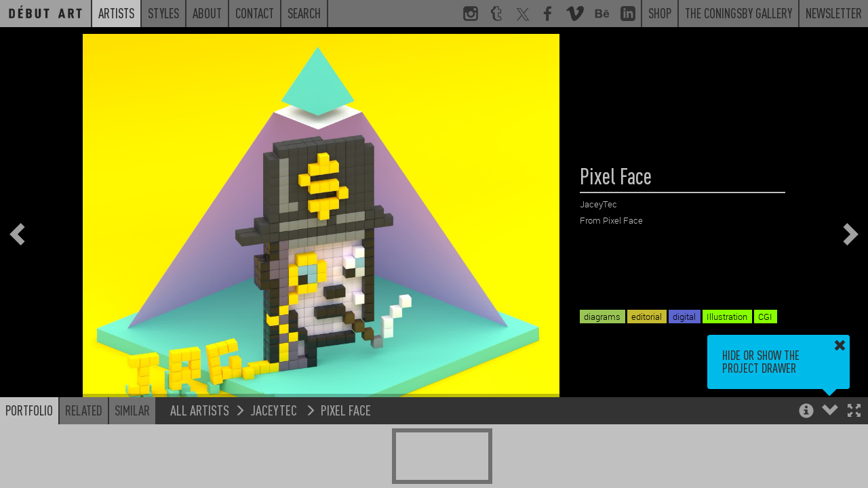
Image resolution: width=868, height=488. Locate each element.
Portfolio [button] (29, 410)
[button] (854, 412)
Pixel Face (346, 410)
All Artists (200, 410)
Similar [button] (132, 410)
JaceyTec (275, 410)
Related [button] (84, 410)
